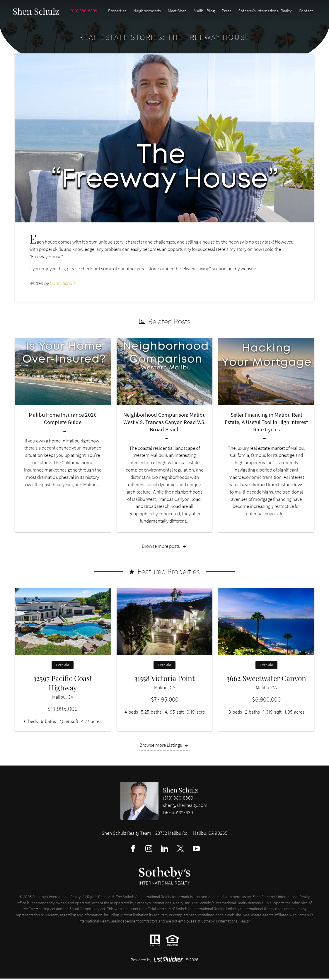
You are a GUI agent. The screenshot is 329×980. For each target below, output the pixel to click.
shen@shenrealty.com (185, 807)
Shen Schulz (180, 791)
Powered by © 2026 (164, 961)
